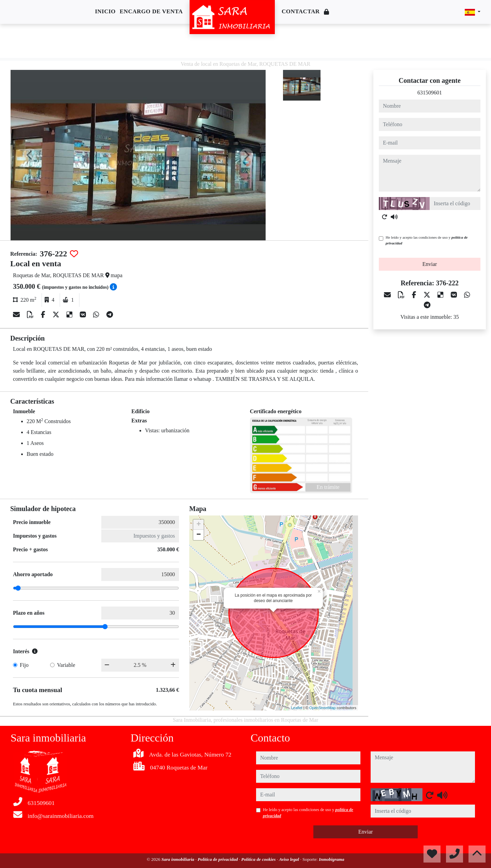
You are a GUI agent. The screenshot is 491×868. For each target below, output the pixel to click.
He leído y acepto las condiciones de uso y (427, 240)
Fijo (24, 665)
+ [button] (199, 525)
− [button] (199, 535)
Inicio (105, 11)
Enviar (430, 264)
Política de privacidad (218, 859)
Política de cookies (259, 859)
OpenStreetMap (323, 708)
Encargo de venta (151, 11)
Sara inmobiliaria (178, 859)
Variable (66, 665)
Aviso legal (289, 859)
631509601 (430, 93)
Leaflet (297, 708)
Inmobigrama (332, 859)
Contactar (301, 11)
